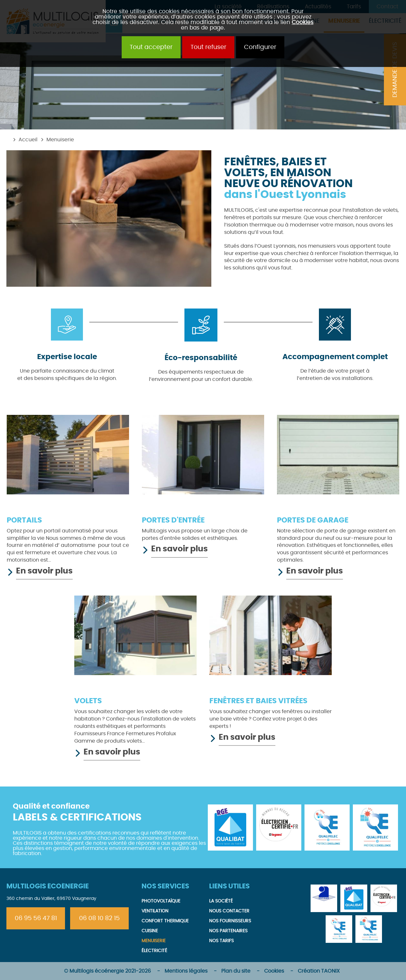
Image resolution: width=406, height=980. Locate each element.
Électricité (154, 951)
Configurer (260, 47)
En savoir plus (44, 571)
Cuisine (150, 931)
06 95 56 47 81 (36, 918)
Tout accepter (151, 47)
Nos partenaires (228, 931)
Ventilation (155, 911)
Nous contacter (229, 911)
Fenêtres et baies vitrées (258, 701)
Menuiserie (60, 140)
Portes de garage (313, 520)
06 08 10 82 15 (99, 918)
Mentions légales (186, 971)
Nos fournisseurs (230, 921)
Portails (24, 520)
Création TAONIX (319, 971)
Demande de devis (395, 70)
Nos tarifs (221, 941)
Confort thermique (165, 921)
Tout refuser (208, 47)
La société (221, 901)
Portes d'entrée (173, 520)
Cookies (303, 22)
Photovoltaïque (161, 901)
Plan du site (236, 971)
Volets (88, 701)
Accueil (28, 140)
